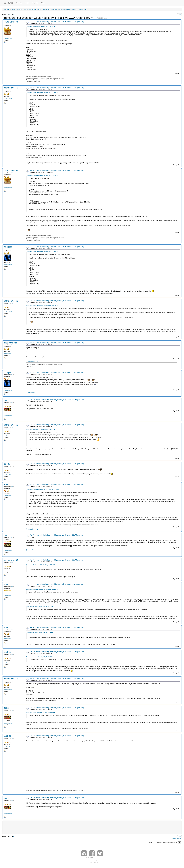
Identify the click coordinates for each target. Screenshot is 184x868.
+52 (12, 249)
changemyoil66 (11, 88)
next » (180, 839)
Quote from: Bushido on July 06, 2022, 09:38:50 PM (40, 565)
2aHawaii (8, 3)
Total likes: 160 (7, 354)
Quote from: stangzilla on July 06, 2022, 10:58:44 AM (41, 27)
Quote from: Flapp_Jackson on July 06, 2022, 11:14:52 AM (42, 93)
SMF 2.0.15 (85, 861)
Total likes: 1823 (8, 265)
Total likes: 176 (7, 495)
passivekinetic (10, 343)
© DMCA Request (92, 858)
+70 (12, 466)
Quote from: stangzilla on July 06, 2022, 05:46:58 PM (41, 430)
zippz (6, 400)
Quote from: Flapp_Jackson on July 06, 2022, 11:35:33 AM (42, 306)
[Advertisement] (92, 827)
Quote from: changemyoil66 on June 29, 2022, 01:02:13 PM (42, 489)
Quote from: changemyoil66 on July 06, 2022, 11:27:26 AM (42, 175)
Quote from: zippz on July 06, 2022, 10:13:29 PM (40, 606)
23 (14, 14)
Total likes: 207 (7, 475)
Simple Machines (98, 861)
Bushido (7, 485)
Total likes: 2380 (8, 415)
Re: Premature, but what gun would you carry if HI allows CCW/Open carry (57, 22)
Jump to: (150, 843)
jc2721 (7, 464)
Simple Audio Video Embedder (92, 863)
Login (27, 3)
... (12, 14)
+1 (12, 90)
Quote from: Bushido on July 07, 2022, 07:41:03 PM (40, 713)
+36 (12, 24)
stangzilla (8, 247)
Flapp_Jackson (11, 22)
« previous (175, 839)
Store (43, 3)
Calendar (19, 3)
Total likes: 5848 (8, 38)
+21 (12, 487)
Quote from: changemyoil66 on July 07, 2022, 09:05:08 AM (42, 589)
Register (35, 3)
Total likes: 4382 (8, 99)
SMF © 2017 (91, 861)
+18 (12, 402)
